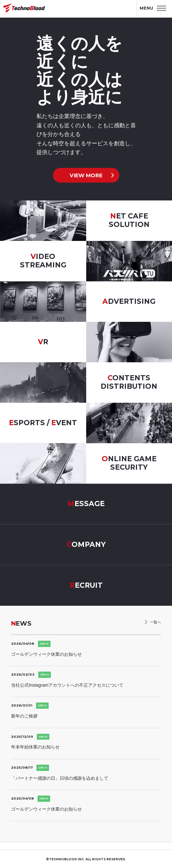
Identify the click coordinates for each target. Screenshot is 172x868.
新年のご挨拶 (24, 716)
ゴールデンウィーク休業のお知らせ (46, 654)
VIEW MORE (86, 175)
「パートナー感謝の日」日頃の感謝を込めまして (60, 778)
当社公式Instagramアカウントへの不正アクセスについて (67, 685)
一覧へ (155, 622)
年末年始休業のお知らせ (35, 747)
